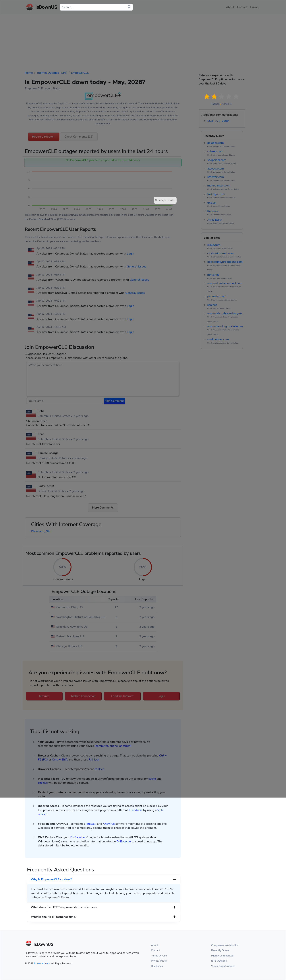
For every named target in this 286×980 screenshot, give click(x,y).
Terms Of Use (159, 956)
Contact (155, 950)
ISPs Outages (219, 961)
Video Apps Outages (223, 966)
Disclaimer (157, 966)
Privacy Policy (159, 961)
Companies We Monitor (225, 945)
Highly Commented (222, 956)
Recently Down (220, 950)
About (155, 945)
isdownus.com (42, 963)
